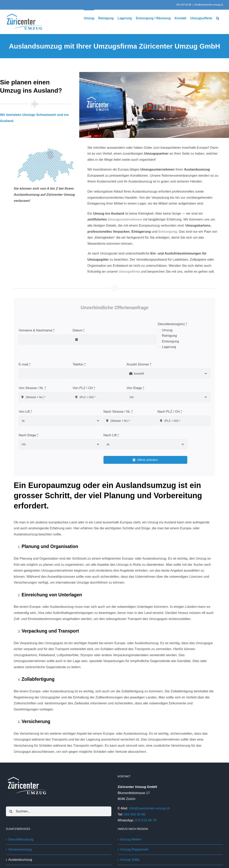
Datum (79, 330)
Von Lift (25, 411)
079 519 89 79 (146, 820)
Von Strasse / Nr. (32, 388)
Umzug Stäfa (130, 859)
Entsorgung (170, 341)
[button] (218, 18)
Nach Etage (29, 435)
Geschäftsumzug (21, 839)
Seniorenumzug (20, 849)
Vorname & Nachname (37, 330)
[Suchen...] (59, 811)
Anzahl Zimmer (139, 364)
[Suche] (11, 811)
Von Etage (135, 388)
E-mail (25, 364)
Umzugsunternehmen (125, 219)
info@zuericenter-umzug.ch (209, 5)
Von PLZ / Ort (84, 388)
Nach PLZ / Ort (170, 411)
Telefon (79, 364)
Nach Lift (111, 435)
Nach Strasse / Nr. (118, 411)
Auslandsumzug (20, 859)
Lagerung (169, 347)
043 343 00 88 (134, 814)
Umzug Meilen (131, 839)
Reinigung (169, 336)
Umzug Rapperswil (134, 849)
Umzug (167, 330)
